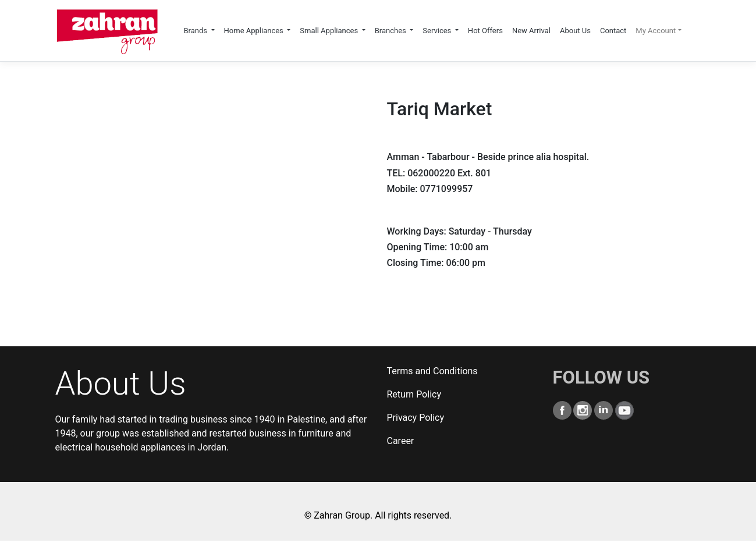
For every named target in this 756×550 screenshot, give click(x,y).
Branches (391, 31)
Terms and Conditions (432, 371)
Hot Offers (485, 31)
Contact (613, 31)
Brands (196, 31)
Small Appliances (330, 31)
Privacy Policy (416, 418)
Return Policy (414, 394)
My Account (656, 31)
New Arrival (531, 31)
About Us (575, 31)
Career (401, 441)
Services (438, 31)
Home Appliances (255, 31)
